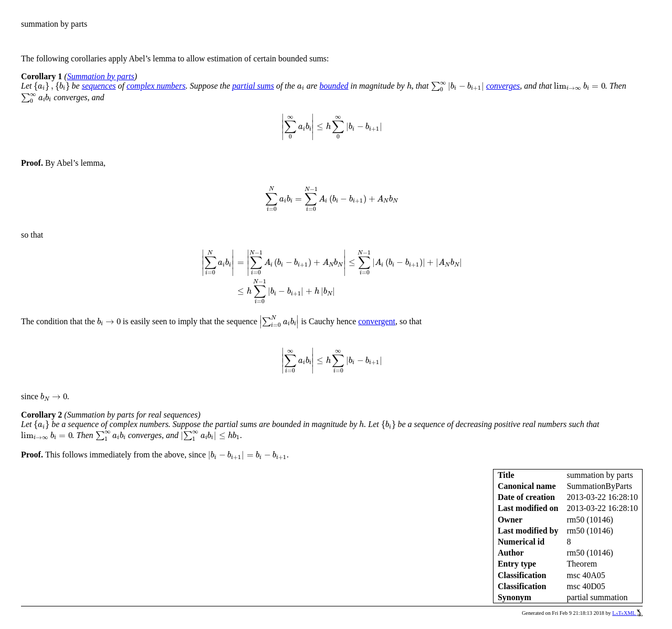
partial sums (253, 86)
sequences (99, 86)
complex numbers (156, 86)
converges (503, 86)
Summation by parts (101, 76)
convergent (377, 321)
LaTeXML (627, 613)
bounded (334, 86)
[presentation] (51, 87)
